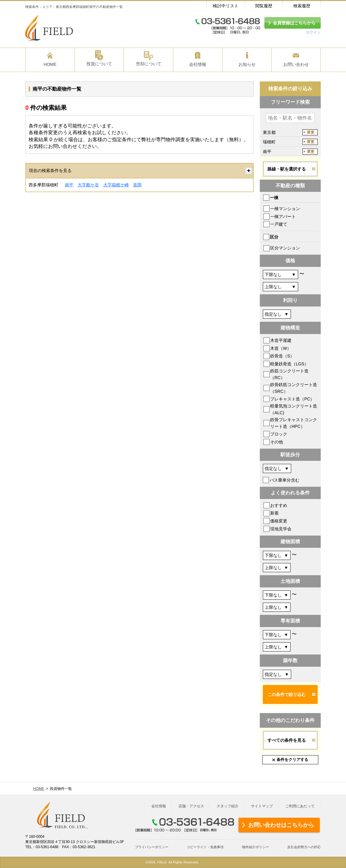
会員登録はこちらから (294, 23)
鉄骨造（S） (282, 356)
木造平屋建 (281, 340)
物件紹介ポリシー (256, 847)
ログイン (313, 32)
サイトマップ (262, 806)
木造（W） (281, 348)
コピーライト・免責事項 (205, 847)
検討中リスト (226, 6)
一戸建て (279, 224)
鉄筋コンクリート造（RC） (289, 374)
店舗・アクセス (191, 806)
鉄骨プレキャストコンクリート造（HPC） (294, 423)
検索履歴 (302, 6)
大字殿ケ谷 (88, 185)
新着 (274, 513)
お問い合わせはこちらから (281, 825)
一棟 (274, 198)
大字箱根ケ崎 (116, 185)
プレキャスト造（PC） (292, 399)
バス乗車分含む (284, 480)
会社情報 (159, 806)
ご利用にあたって (300, 806)
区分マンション (285, 248)
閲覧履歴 (264, 6)
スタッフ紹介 (228, 806)
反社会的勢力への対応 (304, 847)
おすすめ (279, 505)
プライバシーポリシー (152, 847)
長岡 (137, 185)
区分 (274, 237)
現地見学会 (281, 529)
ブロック (279, 434)
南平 (69, 185)
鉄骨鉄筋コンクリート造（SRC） (294, 388)
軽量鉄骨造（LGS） (289, 364)
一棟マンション (285, 209)
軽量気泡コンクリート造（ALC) (294, 409)
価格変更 (279, 521)
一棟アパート (283, 217)
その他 (277, 442)
